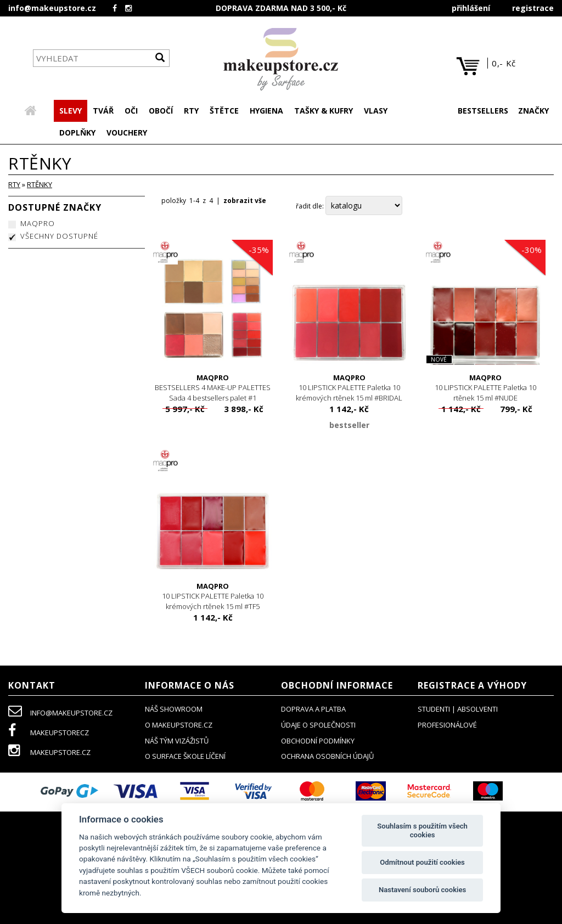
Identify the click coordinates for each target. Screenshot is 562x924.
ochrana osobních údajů (327, 757)
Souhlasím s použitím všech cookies (422, 830)
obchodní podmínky (318, 742)
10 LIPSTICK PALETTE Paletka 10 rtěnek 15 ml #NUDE (486, 389)
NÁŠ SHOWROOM (174, 710)
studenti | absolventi (458, 710)
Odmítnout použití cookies (422, 862)
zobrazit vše (245, 202)
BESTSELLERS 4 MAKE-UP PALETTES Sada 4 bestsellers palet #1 (213, 389)
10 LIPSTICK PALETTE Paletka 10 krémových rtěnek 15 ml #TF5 (213, 597)
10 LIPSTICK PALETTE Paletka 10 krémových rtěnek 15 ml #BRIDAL (349, 389)
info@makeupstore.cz (52, 8)
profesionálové (447, 726)
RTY (14, 185)
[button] (103, 112)
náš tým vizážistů (177, 742)
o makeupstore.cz (179, 726)
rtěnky (40, 185)
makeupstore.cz (49, 753)
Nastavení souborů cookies (422, 890)
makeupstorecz (49, 734)
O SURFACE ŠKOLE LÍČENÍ (185, 757)
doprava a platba (313, 710)
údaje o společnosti (318, 726)
